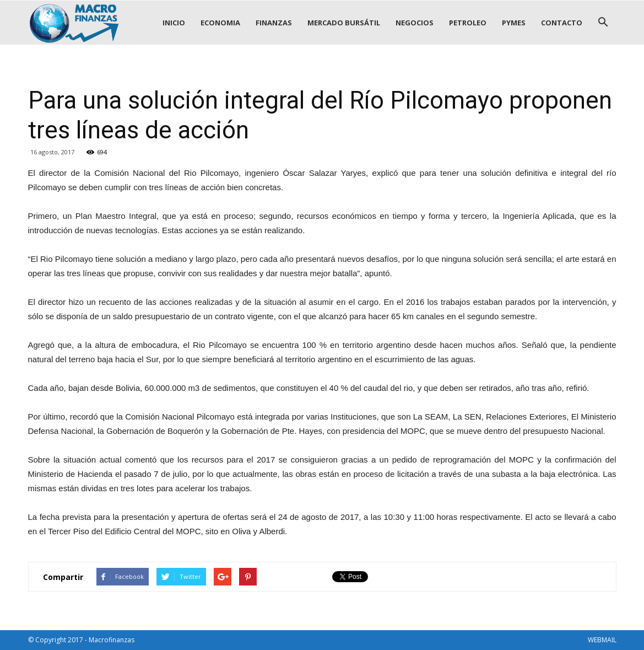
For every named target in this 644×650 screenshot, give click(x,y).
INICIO (174, 23)
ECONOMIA (220, 23)
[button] (603, 23)
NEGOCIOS (415, 23)
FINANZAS (274, 23)
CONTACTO (562, 23)
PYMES (514, 23)
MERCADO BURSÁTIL (344, 23)
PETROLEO (468, 23)
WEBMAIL (602, 640)
